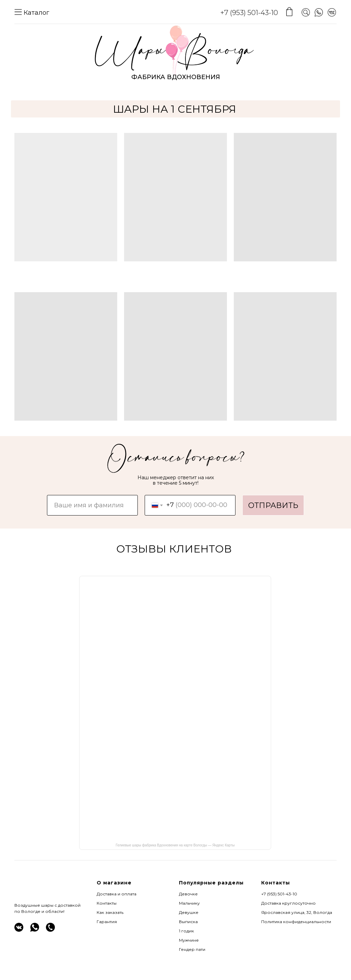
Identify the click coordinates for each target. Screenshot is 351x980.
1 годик (186, 931)
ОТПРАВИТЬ (273, 505)
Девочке (188, 894)
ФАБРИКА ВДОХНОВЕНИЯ (176, 77)
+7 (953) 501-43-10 (249, 13)
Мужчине (189, 940)
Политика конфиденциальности (296, 922)
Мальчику (189, 903)
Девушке (189, 912)
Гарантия (107, 922)
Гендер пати (192, 949)
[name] (92, 505)
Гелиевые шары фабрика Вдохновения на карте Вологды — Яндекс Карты (175, 845)
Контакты (107, 903)
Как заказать (110, 912)
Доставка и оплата (117, 894)
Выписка (188, 922)
